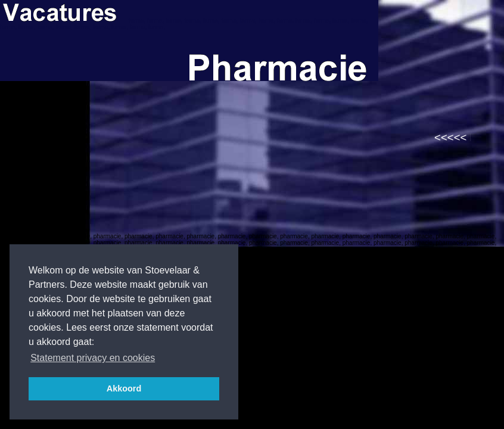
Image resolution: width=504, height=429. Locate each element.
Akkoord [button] (124, 388)
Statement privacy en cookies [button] (93, 358)
